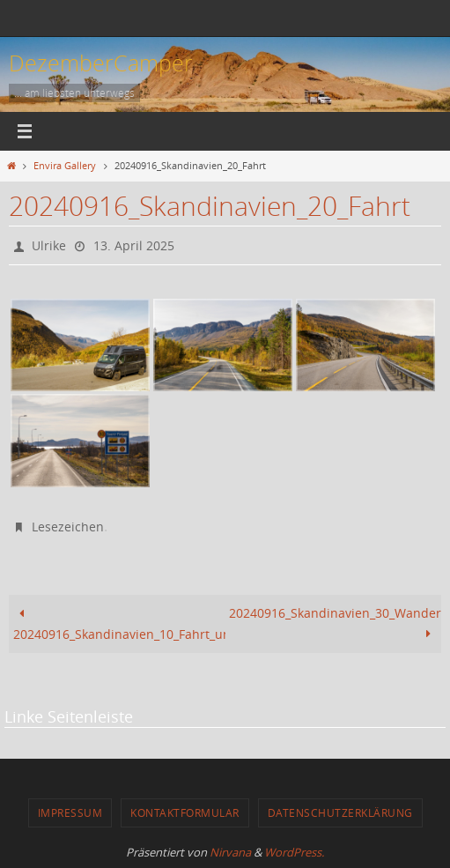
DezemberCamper (101, 63)
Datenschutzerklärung (340, 812)
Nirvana (230, 852)
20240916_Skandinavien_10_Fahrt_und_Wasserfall (119, 624)
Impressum (70, 812)
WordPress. (294, 852)
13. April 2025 (134, 245)
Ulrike (49, 245)
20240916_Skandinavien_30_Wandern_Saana (335, 623)
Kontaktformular (185, 812)
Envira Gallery (65, 166)
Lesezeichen (68, 527)
